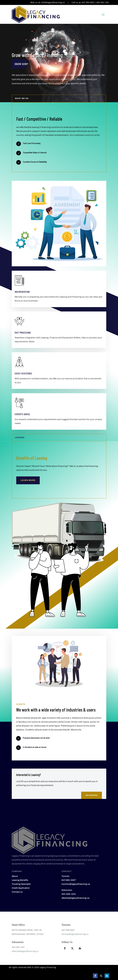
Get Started (92, 795)
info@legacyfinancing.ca (53, 2)
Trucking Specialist (21, 884)
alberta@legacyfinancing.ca (25, 951)
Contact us (17, 892)
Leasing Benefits (20, 880)
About (15, 876)
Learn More (28, 480)
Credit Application (21, 888)
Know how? (21, 64)
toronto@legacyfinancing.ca (75, 934)
